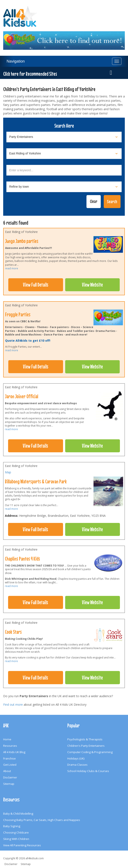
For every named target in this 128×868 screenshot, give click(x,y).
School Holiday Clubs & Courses (88, 771)
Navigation (16, 61)
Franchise (9, 758)
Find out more (13, 705)
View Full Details (36, 285)
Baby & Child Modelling (18, 814)
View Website (92, 285)
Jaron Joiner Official (22, 396)
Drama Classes (77, 765)
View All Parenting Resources (22, 845)
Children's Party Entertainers (86, 746)
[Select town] (64, 187)
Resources (10, 746)
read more (12, 268)
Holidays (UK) (76, 758)
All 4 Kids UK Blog (14, 752)
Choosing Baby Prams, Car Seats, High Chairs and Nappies (42, 820)
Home (7, 739)
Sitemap (9, 784)
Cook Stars (13, 632)
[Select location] (64, 154)
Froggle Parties (18, 314)
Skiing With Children (16, 839)
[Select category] (64, 137)
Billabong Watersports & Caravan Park (36, 481)
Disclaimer (10, 777)
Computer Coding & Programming (90, 752)
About (7, 771)
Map (8, 472)
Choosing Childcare (16, 832)
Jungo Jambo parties (22, 241)
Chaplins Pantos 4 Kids (22, 559)
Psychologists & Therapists (85, 739)
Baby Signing (12, 826)
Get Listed (10, 765)
